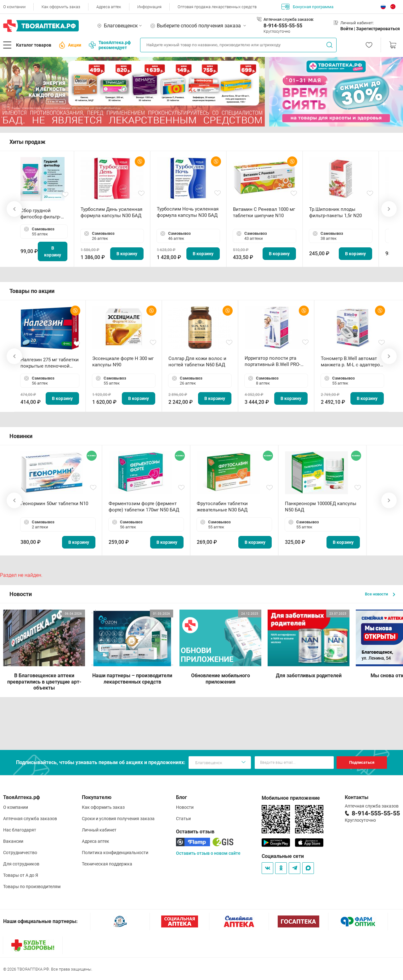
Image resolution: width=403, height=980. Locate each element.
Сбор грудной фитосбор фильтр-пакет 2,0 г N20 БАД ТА (42, 214)
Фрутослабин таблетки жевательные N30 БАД (222, 507)
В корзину (53, 251)
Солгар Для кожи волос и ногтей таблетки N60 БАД (197, 362)
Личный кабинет (99, 830)
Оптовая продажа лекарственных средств (217, 7)
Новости (185, 807)
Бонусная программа (307, 7)
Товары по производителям (32, 887)
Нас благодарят (20, 830)
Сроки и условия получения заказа (118, 819)
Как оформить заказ (61, 7)
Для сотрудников (21, 864)
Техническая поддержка (107, 864)
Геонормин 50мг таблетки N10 (54, 504)
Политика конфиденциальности (115, 853)
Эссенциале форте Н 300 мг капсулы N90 (123, 362)
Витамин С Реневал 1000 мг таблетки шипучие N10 (264, 212)
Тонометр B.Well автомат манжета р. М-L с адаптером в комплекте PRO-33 (352, 362)
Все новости (380, 594)
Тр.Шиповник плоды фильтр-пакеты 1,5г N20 (335, 212)
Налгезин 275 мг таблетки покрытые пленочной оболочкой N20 (50, 363)
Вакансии (13, 841)
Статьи (183, 819)
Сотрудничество (20, 853)
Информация (149, 7)
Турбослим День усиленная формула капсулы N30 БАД (111, 212)
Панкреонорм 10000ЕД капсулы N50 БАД (321, 507)
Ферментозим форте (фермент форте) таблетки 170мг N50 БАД (144, 507)
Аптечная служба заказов (30, 819)
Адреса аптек (109, 7)
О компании (14, 7)
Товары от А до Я (21, 875)
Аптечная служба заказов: (289, 19)
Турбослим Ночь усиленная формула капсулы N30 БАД (188, 212)
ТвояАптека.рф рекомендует (110, 45)
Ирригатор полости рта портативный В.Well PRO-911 (272, 361)
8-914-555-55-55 (283, 26)
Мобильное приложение (291, 798)
